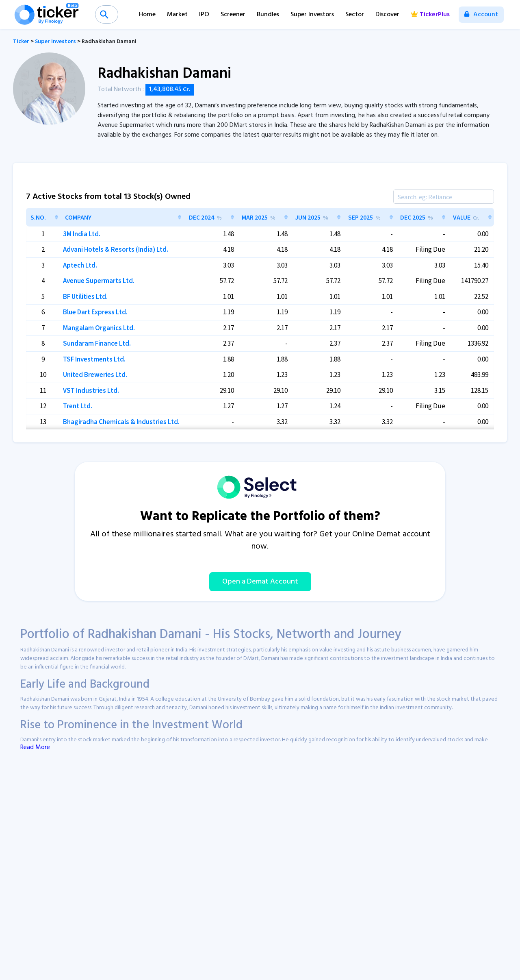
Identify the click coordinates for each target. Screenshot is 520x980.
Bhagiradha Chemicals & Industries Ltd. (121, 422)
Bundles (268, 15)
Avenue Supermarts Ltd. (99, 281)
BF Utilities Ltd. (85, 296)
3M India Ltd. (82, 234)
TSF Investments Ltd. (94, 359)
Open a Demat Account (260, 582)
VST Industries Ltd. (91, 390)
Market (177, 15)
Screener (233, 15)
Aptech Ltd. (80, 265)
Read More (35, 747)
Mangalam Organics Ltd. (99, 328)
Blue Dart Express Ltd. (95, 312)
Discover (387, 15)
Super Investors (312, 15)
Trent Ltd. (78, 406)
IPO (204, 15)
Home (147, 15)
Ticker (21, 42)
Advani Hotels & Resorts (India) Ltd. (116, 249)
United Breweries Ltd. (95, 375)
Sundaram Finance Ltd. (97, 343)
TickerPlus (430, 15)
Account (481, 15)
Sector (355, 15)
